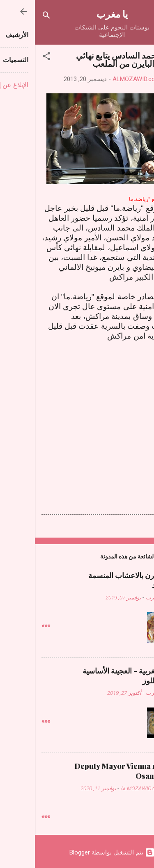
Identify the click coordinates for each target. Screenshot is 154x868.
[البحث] (11, 17)
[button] (11, 58)
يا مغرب (77, 14)
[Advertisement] (77, 415)
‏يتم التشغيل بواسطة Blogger (77, 852)
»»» (11, 626)
